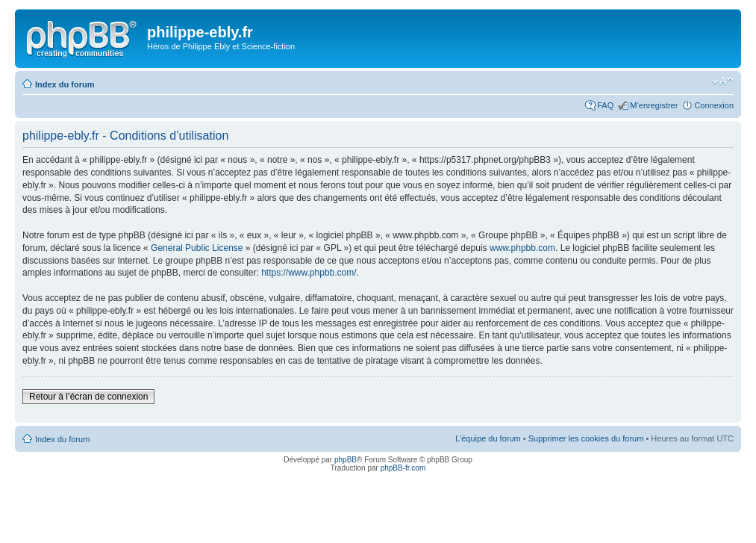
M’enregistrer (654, 105)
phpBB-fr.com (403, 468)
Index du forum (65, 84)
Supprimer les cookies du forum (586, 438)
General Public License (197, 248)
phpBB (346, 460)
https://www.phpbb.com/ (309, 273)
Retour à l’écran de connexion (88, 397)
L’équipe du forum (488, 438)
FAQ (605, 105)
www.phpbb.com (522, 248)
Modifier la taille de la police (723, 81)
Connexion (714, 105)
